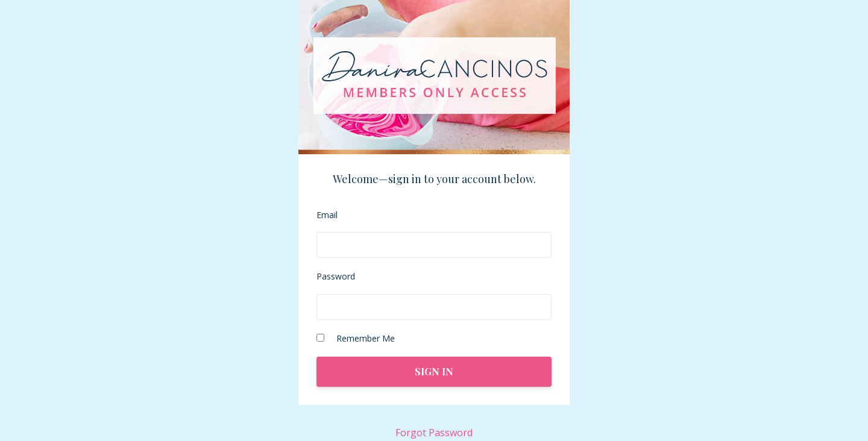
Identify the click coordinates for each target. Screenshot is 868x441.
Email (327, 215)
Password (336, 276)
